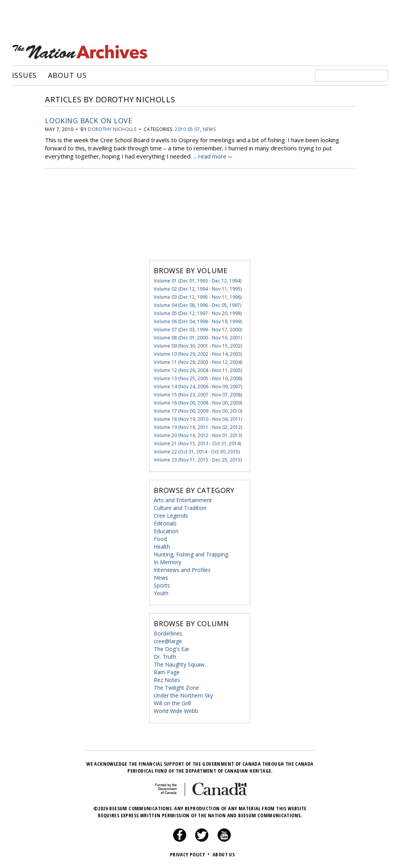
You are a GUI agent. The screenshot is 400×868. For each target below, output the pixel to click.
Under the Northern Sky (183, 695)
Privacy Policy (191, 854)
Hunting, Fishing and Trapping (191, 554)
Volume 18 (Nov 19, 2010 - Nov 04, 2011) (198, 419)
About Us (67, 76)
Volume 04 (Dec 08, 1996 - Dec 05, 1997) (197, 305)
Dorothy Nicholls (112, 129)
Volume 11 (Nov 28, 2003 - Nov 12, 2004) (198, 362)
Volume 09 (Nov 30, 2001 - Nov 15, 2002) (198, 346)
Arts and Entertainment (183, 500)
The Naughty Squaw (179, 664)
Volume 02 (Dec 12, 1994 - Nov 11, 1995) (198, 289)
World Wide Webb (176, 711)
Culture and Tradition (180, 508)
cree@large (168, 641)
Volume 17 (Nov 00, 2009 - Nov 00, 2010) (198, 411)
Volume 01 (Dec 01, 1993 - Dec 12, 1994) (197, 281)
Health (162, 547)
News (209, 129)
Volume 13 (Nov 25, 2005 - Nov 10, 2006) (198, 378)
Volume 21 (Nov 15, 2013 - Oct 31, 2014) (197, 443)
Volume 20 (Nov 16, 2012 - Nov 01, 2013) (198, 435)
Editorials (165, 523)
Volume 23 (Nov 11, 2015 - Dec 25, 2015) (198, 460)
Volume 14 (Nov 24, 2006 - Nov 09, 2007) (198, 387)
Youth (161, 593)
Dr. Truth (165, 657)
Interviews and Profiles (182, 570)
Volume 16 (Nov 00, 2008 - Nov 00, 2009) (198, 403)
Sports (162, 585)
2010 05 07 (187, 129)
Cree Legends (171, 516)
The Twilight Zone (176, 688)
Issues (24, 76)
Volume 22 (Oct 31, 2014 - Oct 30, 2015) (197, 452)
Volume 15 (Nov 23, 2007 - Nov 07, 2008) (198, 395)
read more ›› (215, 156)
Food (160, 539)
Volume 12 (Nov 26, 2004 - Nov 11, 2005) (198, 370)
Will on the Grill (172, 703)
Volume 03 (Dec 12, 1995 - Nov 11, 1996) (198, 297)
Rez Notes (167, 680)
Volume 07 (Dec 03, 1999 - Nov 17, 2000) (198, 330)
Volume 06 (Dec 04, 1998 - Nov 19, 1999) (198, 321)
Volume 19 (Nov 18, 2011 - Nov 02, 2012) (198, 427)
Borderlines (168, 633)
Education (166, 531)
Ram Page (167, 672)
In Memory (167, 562)
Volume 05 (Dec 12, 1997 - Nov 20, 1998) (198, 313)
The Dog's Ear (172, 649)
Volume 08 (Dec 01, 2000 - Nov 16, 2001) (198, 338)
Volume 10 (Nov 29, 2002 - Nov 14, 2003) (198, 354)
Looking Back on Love (88, 121)
